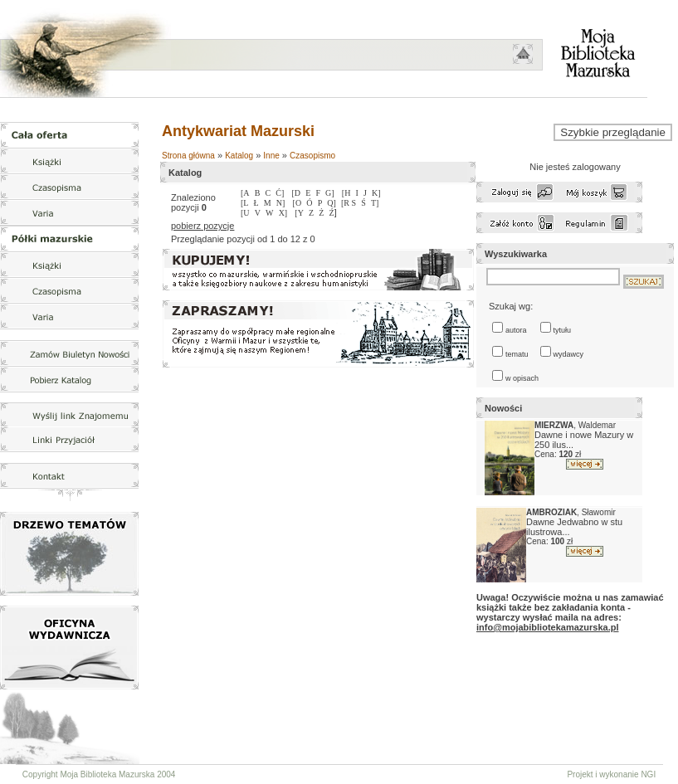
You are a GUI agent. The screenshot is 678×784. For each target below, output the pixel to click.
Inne (271, 156)
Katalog (239, 156)
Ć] (280, 193)
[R (346, 203)
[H (346, 193)
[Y (299, 213)
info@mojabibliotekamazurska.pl (547, 627)
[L (244, 203)
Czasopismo (312, 156)
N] (281, 203)
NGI (648, 774)
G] (330, 193)
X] (283, 213)
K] (376, 193)
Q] (332, 203)
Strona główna (188, 156)
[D (296, 193)
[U (245, 213)
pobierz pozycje (202, 226)
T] (375, 203)
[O (298, 203)
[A (245, 193)
